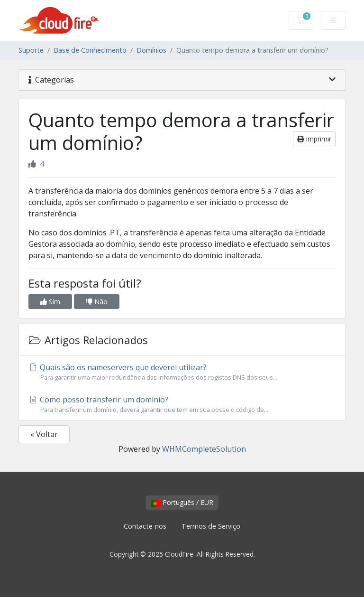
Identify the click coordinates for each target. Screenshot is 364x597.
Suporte (31, 50)
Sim (50, 302)
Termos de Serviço (211, 526)
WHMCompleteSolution (204, 449)
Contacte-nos (145, 526)
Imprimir (314, 139)
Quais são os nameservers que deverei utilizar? (182, 372)
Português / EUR (182, 502)
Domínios (151, 50)
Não (97, 302)
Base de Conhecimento (90, 50)
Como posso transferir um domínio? (182, 404)
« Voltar (44, 434)
